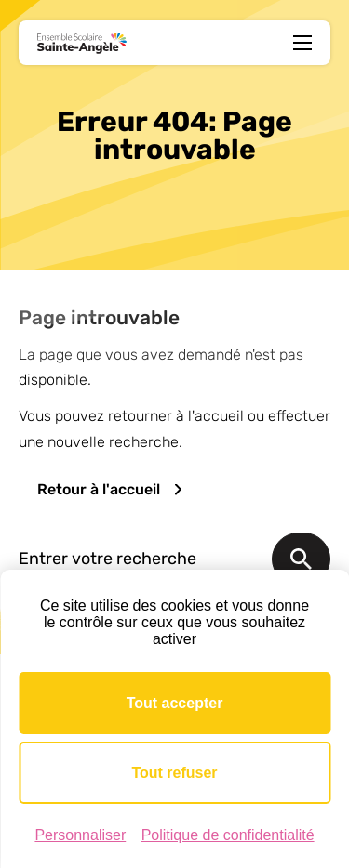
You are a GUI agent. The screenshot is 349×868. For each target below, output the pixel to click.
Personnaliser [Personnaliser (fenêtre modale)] (80, 835)
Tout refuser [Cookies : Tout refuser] (174, 773)
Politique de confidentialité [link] (228, 835)
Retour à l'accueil (99, 489)
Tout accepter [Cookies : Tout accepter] (175, 703)
